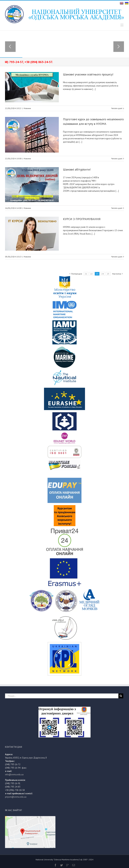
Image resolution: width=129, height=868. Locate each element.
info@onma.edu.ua (14, 775)
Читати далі (117, 108)
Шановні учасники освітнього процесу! (88, 74)
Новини (27, 108)
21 (86, 274)
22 (92, 274)
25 (108, 274)
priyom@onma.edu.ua (16, 797)
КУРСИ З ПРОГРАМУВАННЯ (82, 219)
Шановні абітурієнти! (77, 169)
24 (103, 274)
